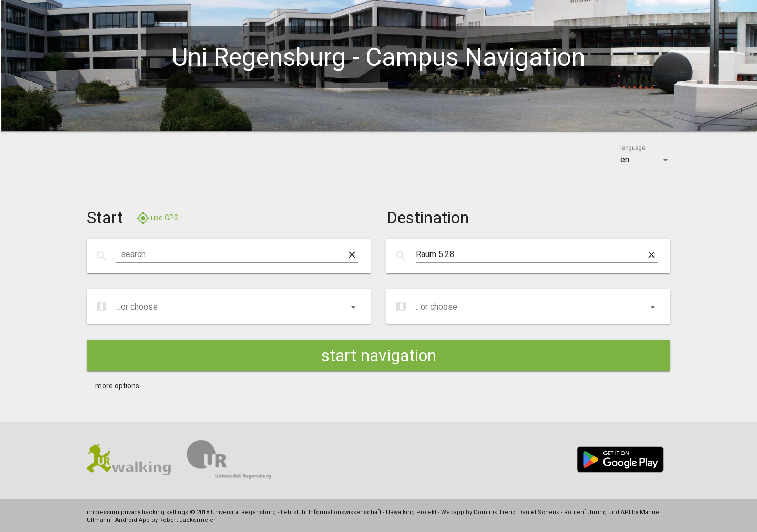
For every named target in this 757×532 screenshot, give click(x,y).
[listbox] (645, 160)
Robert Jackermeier (187, 520)
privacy (131, 512)
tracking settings (165, 512)
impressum (103, 512)
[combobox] (231, 254)
